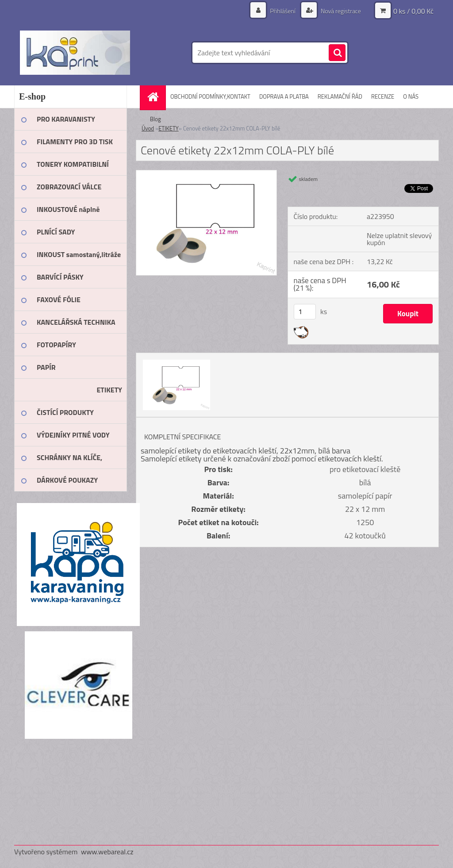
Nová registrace (340, 11)
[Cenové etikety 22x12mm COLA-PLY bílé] (206, 174)
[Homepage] (156, 97)
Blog (155, 119)
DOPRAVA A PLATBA (284, 96)
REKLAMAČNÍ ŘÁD (340, 96)
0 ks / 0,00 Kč (413, 11)
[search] (337, 53)
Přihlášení (283, 11)
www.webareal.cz (107, 852)
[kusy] (305, 312)
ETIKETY (169, 128)
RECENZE (383, 96)
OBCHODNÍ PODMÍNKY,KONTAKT (210, 96)
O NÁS (411, 96)
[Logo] (75, 53)
